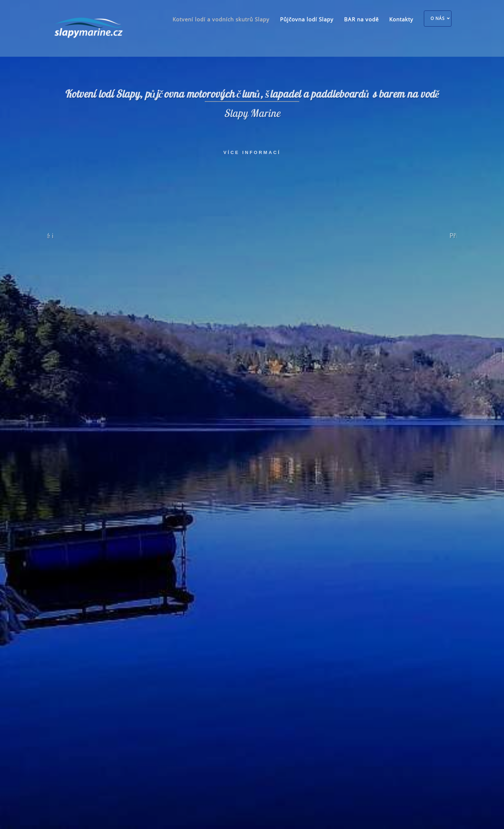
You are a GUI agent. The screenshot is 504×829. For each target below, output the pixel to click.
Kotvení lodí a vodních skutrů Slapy (221, 19)
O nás (438, 18)
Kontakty (401, 19)
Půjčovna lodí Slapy (307, 19)
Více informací (252, 151)
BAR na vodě (361, 19)
